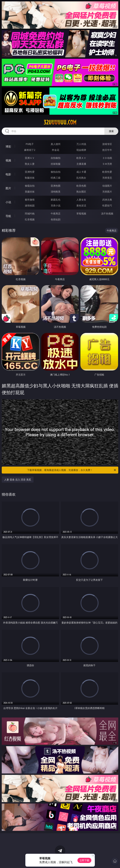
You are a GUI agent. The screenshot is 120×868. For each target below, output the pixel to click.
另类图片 (107, 192)
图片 (8, 188)
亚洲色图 (56, 186)
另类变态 (107, 178)
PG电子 (30, 144)
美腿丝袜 (30, 192)
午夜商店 (56, 213)
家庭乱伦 (56, 200)
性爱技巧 (107, 205)
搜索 (111, 131)
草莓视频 (81, 213)
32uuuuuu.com (60, 122)
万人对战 (81, 144)
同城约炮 (30, 213)
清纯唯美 (56, 192)
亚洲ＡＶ (30, 158)
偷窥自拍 (30, 186)
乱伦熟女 (81, 178)
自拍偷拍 (56, 158)
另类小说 (56, 205)
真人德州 (56, 144)
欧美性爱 (107, 172)
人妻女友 (81, 200)
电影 (8, 174)
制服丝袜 (30, 178)
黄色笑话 (81, 205)
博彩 (8, 146)
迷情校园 (30, 205)
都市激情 (30, 200)
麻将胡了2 (30, 150)
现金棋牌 (81, 150)
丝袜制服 (56, 164)
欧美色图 (81, 186)
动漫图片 (107, 186)
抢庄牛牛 (107, 150)
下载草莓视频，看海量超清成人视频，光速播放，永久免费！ (72, 470)
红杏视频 (30, 219)
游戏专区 (107, 144)
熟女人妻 (30, 164)
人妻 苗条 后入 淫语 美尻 (18, 480)
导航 (8, 216)
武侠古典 (107, 200)
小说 (8, 202)
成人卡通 (81, 172)
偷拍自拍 (56, 172)
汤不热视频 (107, 213)
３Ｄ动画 (107, 158)
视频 (8, 160)
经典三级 (56, 178)
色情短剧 (56, 219)
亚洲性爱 (30, 172)
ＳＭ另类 (107, 164)
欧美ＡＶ (81, 158)
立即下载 (84, 860)
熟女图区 (81, 192)
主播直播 (81, 164)
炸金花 (56, 150)
